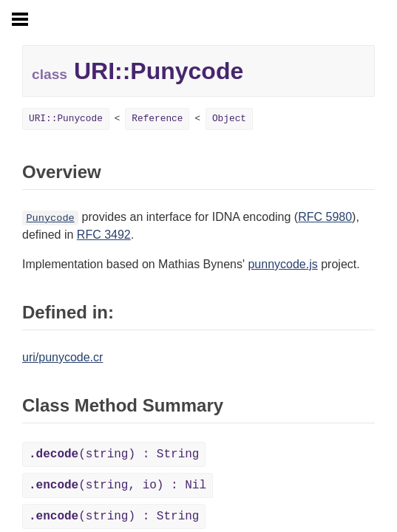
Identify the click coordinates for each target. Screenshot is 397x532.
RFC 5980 (325, 217)
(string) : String (114, 454)
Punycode (50, 218)
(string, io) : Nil (118, 485)
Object (229, 119)
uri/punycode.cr (62, 357)
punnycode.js (282, 264)
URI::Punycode (66, 119)
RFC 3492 (104, 235)
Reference (157, 119)
